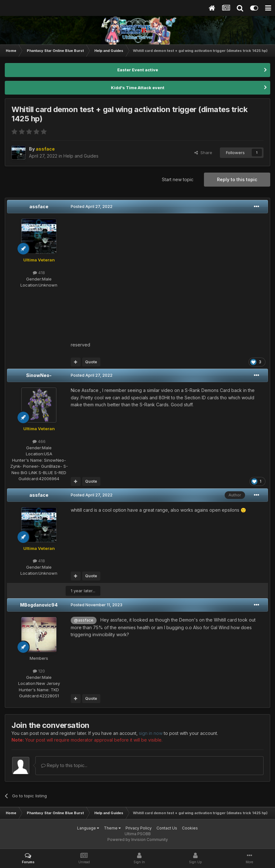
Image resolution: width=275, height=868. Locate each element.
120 (39, 671)
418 (39, 273)
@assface (84, 620)
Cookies (190, 828)
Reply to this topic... (64, 765)
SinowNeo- (39, 375)
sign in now (151, 733)
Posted (92, 206)
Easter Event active (138, 70)
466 (39, 441)
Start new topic (178, 179)
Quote (91, 362)
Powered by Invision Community (138, 840)
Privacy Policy (139, 828)
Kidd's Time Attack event (138, 88)
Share (203, 153)
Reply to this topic (237, 179)
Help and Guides (81, 156)
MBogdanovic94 (39, 605)
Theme (112, 828)
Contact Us (167, 828)
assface (39, 206)
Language (88, 828)
